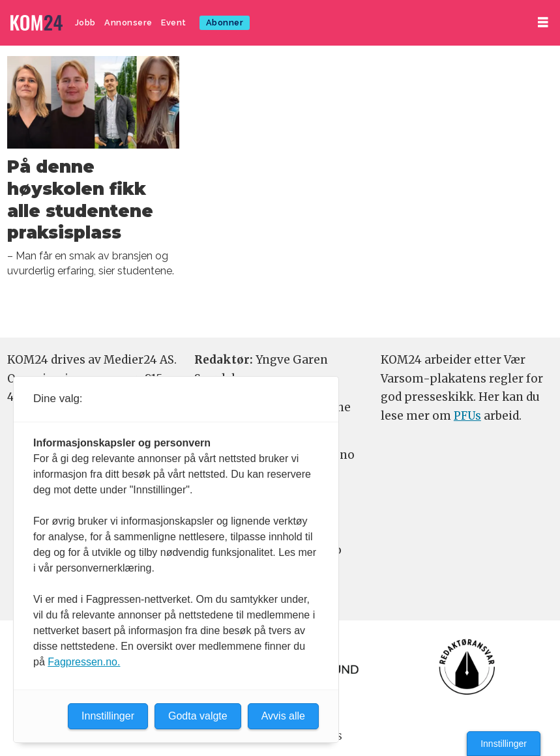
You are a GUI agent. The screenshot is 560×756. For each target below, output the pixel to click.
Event (174, 22)
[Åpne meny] (543, 22)
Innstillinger (504, 744)
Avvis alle (283, 716)
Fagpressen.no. (84, 662)
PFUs (467, 416)
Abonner (225, 22)
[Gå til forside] (37, 23)
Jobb (85, 22)
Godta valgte (198, 716)
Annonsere (128, 22)
